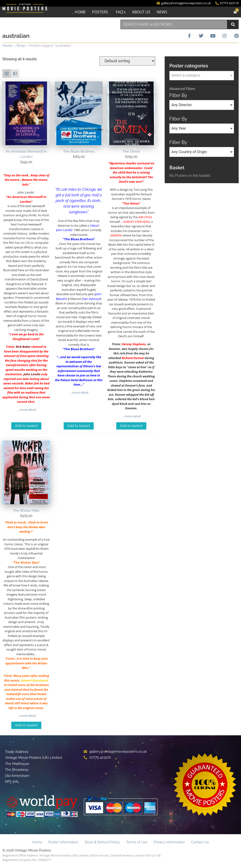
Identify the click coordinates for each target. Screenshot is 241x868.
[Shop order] (127, 61)
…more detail (26, 410)
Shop (21, 46)
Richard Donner (133, 358)
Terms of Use (137, 842)
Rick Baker (23, 347)
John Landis (32, 374)
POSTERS (100, 12)
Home (7, 46)
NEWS (162, 12)
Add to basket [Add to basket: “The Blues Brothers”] (79, 426)
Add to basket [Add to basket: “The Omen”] (131, 426)
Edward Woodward (35, 680)
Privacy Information (169, 842)
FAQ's (121, 12)
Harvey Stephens (134, 344)
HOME (80, 12)
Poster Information (63, 842)
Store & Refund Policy (102, 842)
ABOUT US (141, 12)
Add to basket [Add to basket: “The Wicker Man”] (26, 725)
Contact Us (200, 842)
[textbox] (202, 75)
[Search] (233, 24)
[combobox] (174, 24)
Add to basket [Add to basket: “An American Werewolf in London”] (26, 426)
